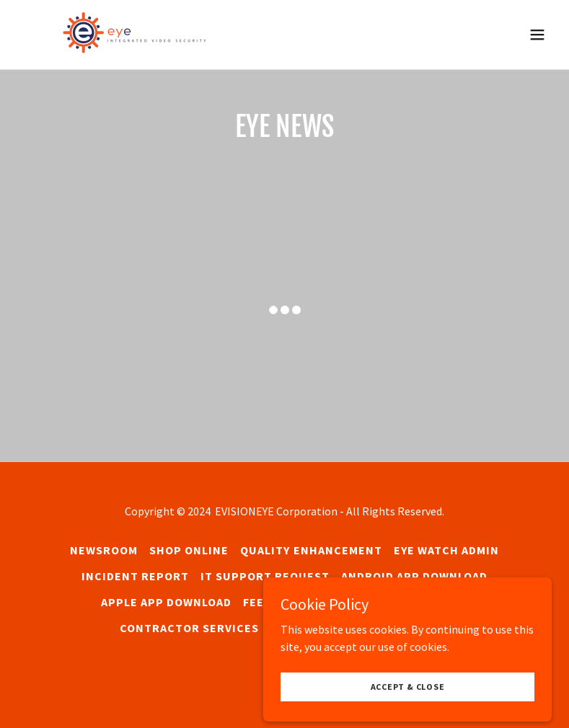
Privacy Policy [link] (402, 628)
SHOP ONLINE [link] (189, 550)
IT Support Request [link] (265, 576)
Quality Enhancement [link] (311, 550)
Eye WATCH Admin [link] (446, 550)
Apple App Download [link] (166, 602)
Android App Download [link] (414, 576)
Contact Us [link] (307, 628)
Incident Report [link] (135, 576)
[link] (151, 35)
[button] (537, 35)
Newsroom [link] (104, 550)
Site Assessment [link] (415, 602)
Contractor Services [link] (189, 628)
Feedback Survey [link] (297, 602)
